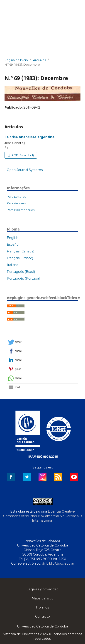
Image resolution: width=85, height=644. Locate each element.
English (13, 238)
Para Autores (16, 203)
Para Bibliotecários (21, 210)
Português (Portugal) (24, 278)
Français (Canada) (21, 251)
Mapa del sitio (43, 598)
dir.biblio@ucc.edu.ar (58, 563)
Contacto (42, 616)
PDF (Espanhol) (22, 155)
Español (13, 245)
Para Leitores (16, 197)
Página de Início (16, 60)
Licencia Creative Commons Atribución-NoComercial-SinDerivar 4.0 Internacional (42, 516)
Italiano (13, 265)
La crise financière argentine (30, 137)
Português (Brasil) (21, 272)
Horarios (42, 607)
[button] (42, 342)
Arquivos (39, 60)
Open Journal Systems (25, 170)
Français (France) (20, 258)
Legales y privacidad (42, 589)
